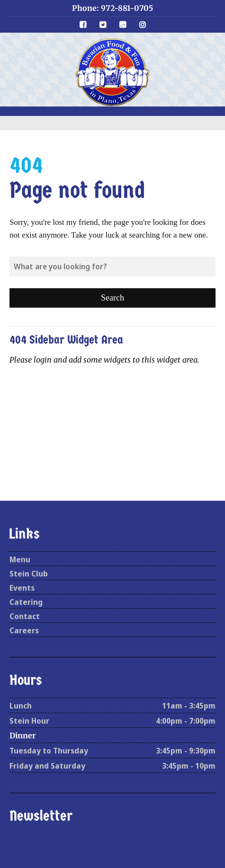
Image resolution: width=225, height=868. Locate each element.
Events (22, 588)
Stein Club (29, 574)
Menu (20, 559)
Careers (24, 630)
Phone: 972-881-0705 (112, 8)
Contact (25, 616)
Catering (26, 602)
